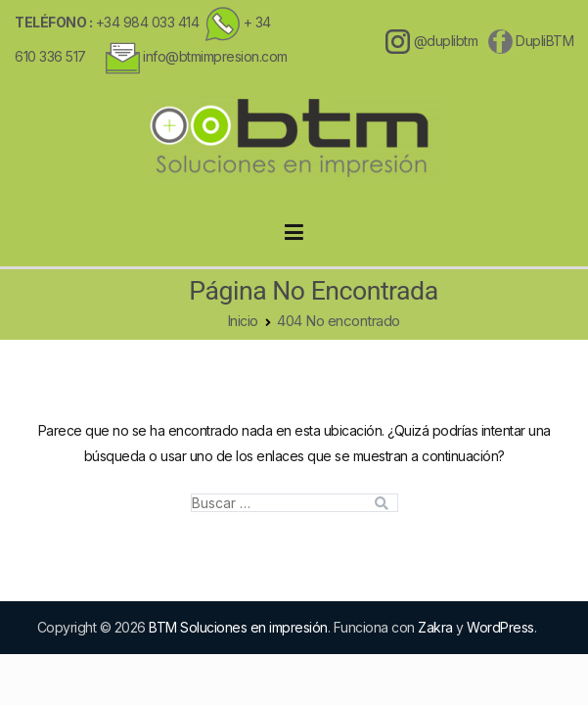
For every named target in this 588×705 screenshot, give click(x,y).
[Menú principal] (294, 233)
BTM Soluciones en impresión (238, 627)
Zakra (435, 627)
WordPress (500, 627)
